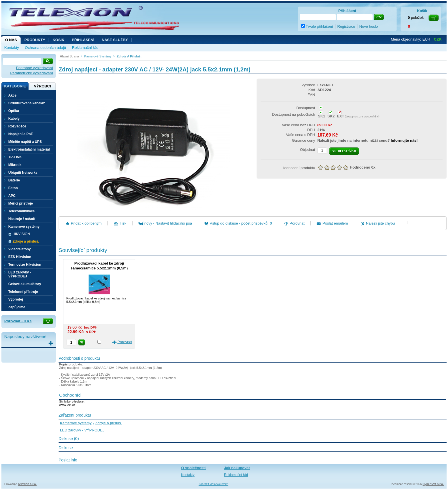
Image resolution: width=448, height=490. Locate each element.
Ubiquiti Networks (23, 173)
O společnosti (193, 468)
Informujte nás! (404, 140)
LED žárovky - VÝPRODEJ (20, 274)
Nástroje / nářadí (22, 219)
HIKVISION (21, 234)
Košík (58, 40)
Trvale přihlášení (319, 26)
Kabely (14, 119)
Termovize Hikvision (25, 265)
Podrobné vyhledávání (34, 68)
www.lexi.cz (67, 405)
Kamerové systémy (76, 423)
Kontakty (12, 48)
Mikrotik (15, 165)
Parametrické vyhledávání (31, 73)
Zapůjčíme (17, 307)
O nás (11, 40)
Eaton (13, 188)
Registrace (346, 26)
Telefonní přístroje (23, 292)
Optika (14, 111)
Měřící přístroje (21, 203)
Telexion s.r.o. (27, 484)
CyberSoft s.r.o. (433, 484)
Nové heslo (369, 26)
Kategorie (15, 86)
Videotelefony (19, 249)
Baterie (14, 180)
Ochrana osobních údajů (45, 48)
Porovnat (297, 223)
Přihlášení (83, 40)
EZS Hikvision (20, 257)
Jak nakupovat (237, 468)
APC (12, 196)
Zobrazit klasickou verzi (213, 484)
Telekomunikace (21, 211)
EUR (426, 39)
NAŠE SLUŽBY (115, 40)
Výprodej (16, 299)
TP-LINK (15, 157)
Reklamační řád (85, 48)
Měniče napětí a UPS (25, 142)
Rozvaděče (17, 126)
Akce (12, 95)
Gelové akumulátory (25, 284)
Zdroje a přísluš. (26, 241)
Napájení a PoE (21, 134)
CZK (438, 39)
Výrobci (42, 86)
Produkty (35, 40)
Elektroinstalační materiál (29, 149)
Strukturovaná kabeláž (27, 103)
